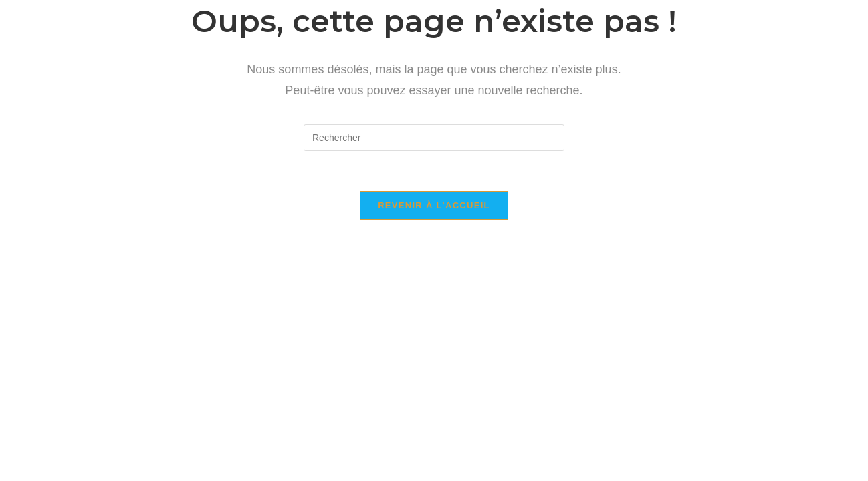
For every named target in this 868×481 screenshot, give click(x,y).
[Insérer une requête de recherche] (434, 138)
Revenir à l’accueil (434, 205)
